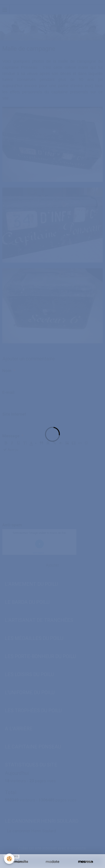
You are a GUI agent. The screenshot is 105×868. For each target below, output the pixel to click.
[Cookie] (9, 859)
